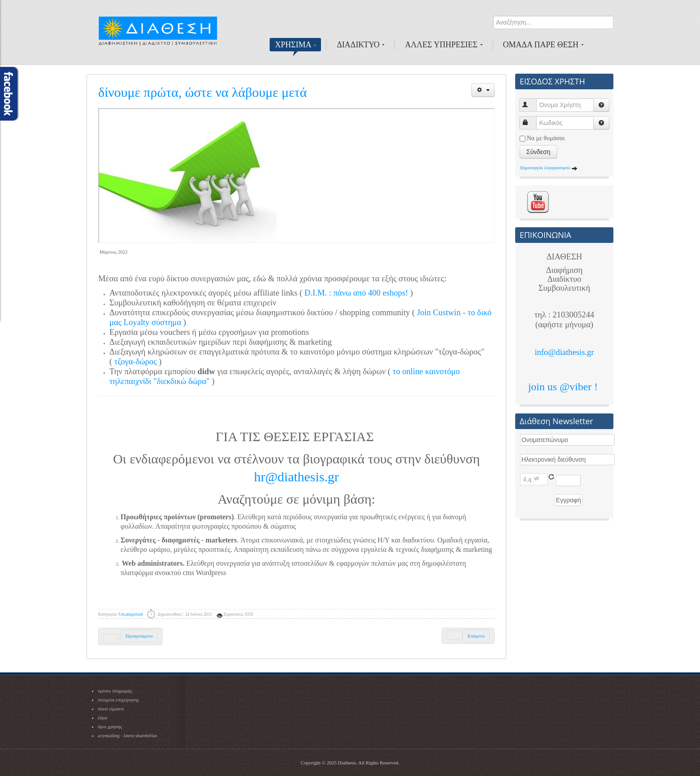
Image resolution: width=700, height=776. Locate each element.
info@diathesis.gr (565, 352)
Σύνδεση (538, 152)
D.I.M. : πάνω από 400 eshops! (356, 293)
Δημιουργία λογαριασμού (549, 167)
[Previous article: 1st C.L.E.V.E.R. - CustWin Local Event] (130, 636)
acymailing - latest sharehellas (127, 735)
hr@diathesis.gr (296, 477)
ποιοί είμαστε (111, 709)
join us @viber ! (564, 387)
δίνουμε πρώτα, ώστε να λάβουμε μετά (202, 92)
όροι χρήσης (110, 726)
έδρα (102, 718)
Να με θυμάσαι (546, 138)
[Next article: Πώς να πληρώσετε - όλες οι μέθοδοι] (468, 636)
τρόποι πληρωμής (115, 691)
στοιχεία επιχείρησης (119, 700)
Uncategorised (131, 614)
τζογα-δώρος (135, 361)
